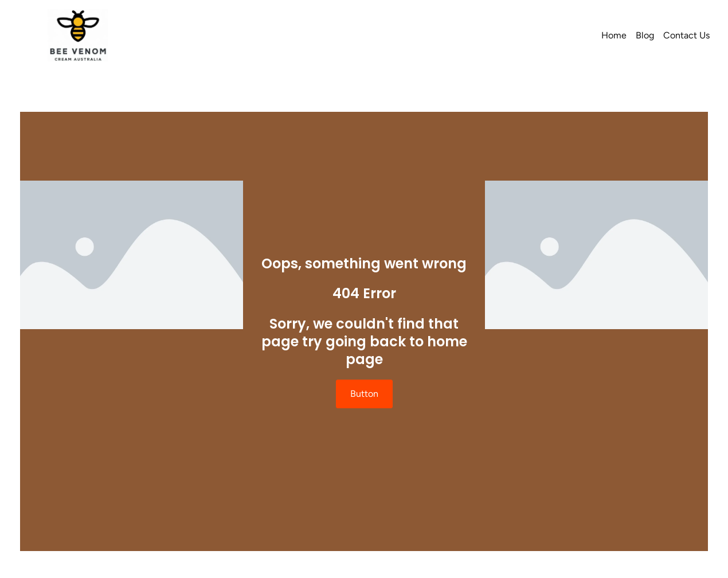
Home (614, 35)
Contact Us (686, 35)
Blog (645, 35)
